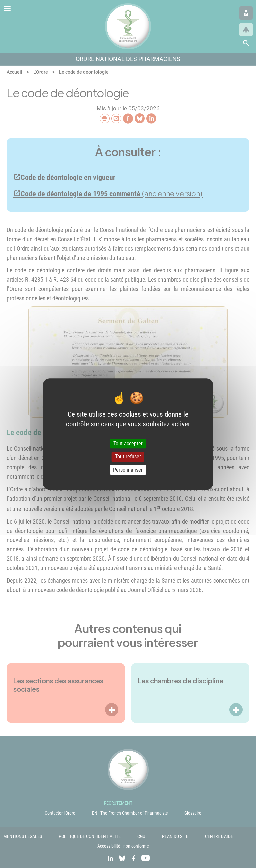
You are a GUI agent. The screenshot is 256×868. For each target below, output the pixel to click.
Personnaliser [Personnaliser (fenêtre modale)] (128, 470)
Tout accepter (128, 444)
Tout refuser (128, 457)
